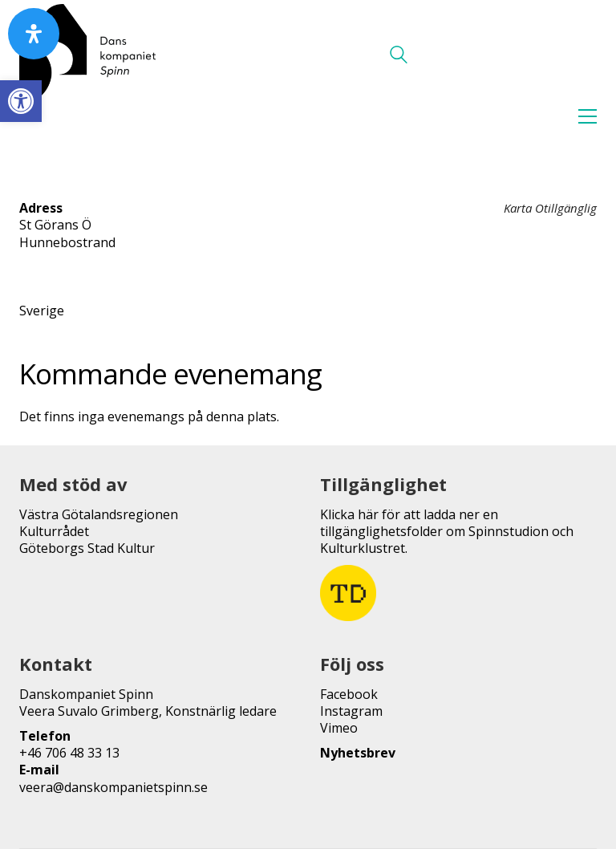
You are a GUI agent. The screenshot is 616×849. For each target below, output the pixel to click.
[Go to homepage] (87, 55)
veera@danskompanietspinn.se (113, 788)
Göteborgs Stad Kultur (87, 548)
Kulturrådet (54, 532)
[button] (21, 101)
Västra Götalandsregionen (99, 515)
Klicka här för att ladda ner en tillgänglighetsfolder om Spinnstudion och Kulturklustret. (447, 532)
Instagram (351, 711)
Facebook (349, 695)
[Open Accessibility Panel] (34, 34)
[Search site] (399, 56)
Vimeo (339, 728)
